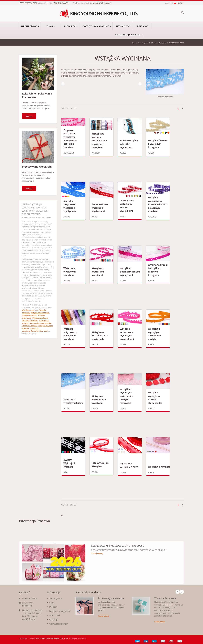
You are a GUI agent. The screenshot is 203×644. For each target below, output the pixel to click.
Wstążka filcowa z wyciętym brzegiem (158, 144)
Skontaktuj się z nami (129, 35)
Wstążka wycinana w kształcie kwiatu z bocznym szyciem (158, 204)
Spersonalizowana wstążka (40, 323)
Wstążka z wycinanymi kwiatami (99, 399)
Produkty (71, 26)
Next (182, 592)
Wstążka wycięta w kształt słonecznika (155, 398)
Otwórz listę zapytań (27, 3)
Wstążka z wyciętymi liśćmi (73, 401)
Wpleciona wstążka (30, 326)
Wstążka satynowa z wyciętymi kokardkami (127, 334)
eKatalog (143, 26)
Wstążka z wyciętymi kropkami (98, 272)
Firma (51, 26)
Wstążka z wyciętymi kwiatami (70, 272)
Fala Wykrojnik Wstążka (100, 465)
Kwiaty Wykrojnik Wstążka (69, 463)
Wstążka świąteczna (30, 310)
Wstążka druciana (46, 326)
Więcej (29, 116)
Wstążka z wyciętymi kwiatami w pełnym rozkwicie (127, 396)
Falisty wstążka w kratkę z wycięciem (129, 144)
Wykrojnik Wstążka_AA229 (129, 465)
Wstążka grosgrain (29, 315)
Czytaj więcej (103, 616)
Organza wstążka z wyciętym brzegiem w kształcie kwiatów (70, 139)
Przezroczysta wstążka (111, 598)
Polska (178, 3)
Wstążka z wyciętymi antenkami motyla (154, 334)
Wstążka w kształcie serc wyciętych (100, 336)
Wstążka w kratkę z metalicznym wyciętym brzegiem (99, 140)
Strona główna (30, 26)
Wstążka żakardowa (30, 321)
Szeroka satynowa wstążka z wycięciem (70, 206)
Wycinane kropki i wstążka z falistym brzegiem (158, 270)
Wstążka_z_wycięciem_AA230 (165, 467)
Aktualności (123, 26)
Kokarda (25, 328)
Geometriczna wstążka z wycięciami (100, 208)
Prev (178, 592)
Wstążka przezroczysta (40, 313)
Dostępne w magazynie (97, 26)
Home (135, 43)
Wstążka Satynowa (165, 598)
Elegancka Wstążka (158, 43)
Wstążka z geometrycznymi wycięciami (130, 272)
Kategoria (144, 43)
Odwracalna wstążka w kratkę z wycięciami (127, 206)
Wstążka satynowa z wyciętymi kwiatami (70, 334)
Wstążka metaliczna (40, 318)
